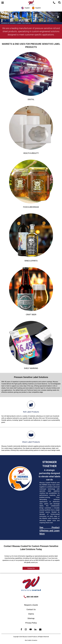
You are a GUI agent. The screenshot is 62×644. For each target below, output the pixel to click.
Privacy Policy (31, 623)
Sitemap (31, 618)
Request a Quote (31, 605)
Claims (31, 614)
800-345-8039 (32, 597)
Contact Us (31, 568)
